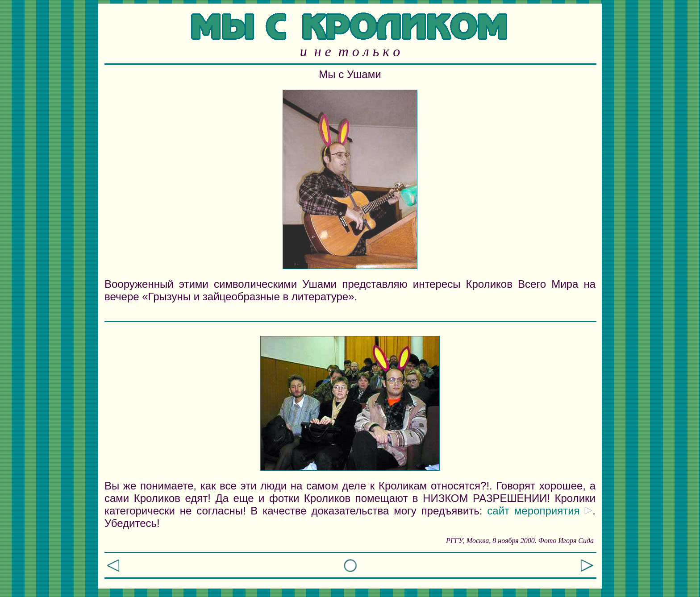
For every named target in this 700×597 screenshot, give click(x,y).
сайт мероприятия (540, 511)
